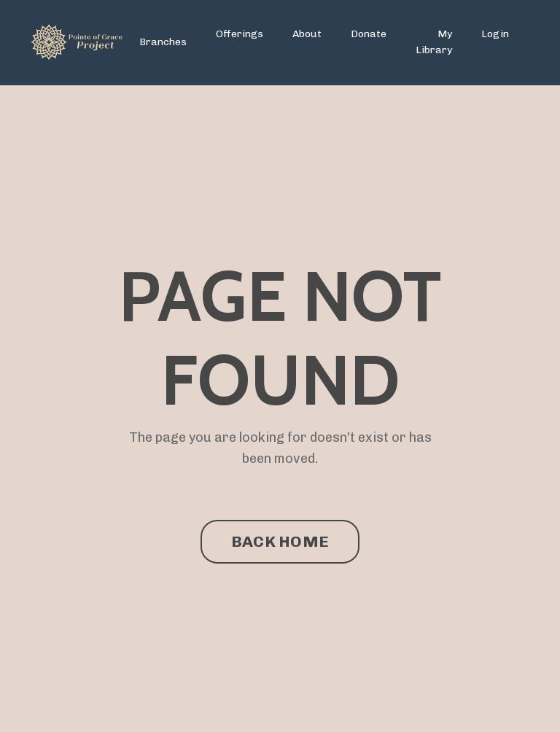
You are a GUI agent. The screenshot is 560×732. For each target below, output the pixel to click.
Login (495, 34)
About (307, 34)
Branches (163, 42)
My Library (434, 42)
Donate (369, 34)
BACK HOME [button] (280, 541)
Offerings (240, 34)
